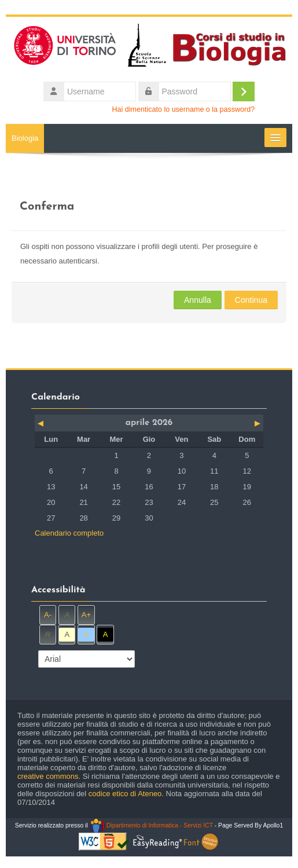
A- (48, 615)
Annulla (198, 300)
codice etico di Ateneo (125, 794)
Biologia (25, 138)
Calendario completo (69, 533)
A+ (86, 615)
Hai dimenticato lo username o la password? (184, 109)
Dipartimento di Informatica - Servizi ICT (151, 825)
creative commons (48, 776)
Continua (251, 300)
